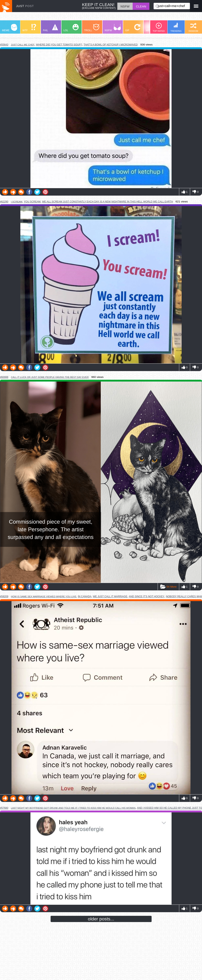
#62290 (4, 202)
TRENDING (176, 27)
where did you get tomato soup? (59, 45)
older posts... (101, 919)
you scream (32, 202)
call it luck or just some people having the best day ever (50, 377)
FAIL (50, 28)
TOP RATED (159, 27)
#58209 (4, 596)
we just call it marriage (110, 596)
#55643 (4, 45)
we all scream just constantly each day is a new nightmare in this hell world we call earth (107, 202)
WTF (29, 28)
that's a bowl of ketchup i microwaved (111, 45)
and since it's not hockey (147, 596)
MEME (10, 28)
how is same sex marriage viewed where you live (44, 596)
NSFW (113, 28)
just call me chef (23, 45)
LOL (71, 28)
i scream (17, 202)
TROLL (92, 28)
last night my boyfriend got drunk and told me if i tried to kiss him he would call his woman (73, 808)
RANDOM (193, 27)
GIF (133, 28)
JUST (25, 6)
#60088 (4, 377)
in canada (85, 596)
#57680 (4, 808)
